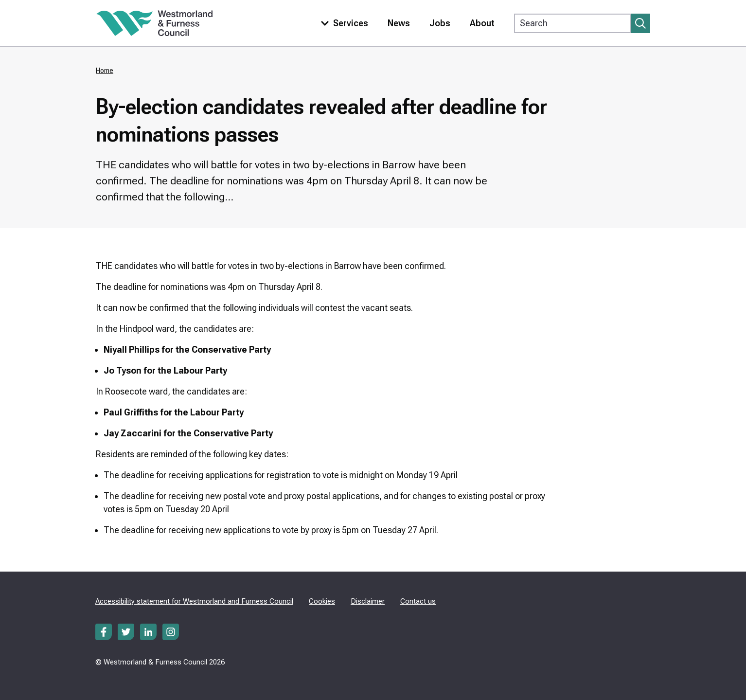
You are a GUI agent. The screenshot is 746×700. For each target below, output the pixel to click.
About (482, 23)
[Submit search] (640, 23)
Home (105, 71)
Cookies (322, 601)
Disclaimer (368, 601)
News (399, 23)
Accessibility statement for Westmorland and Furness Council (194, 601)
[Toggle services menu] (342, 23)
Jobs (440, 23)
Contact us (418, 601)
